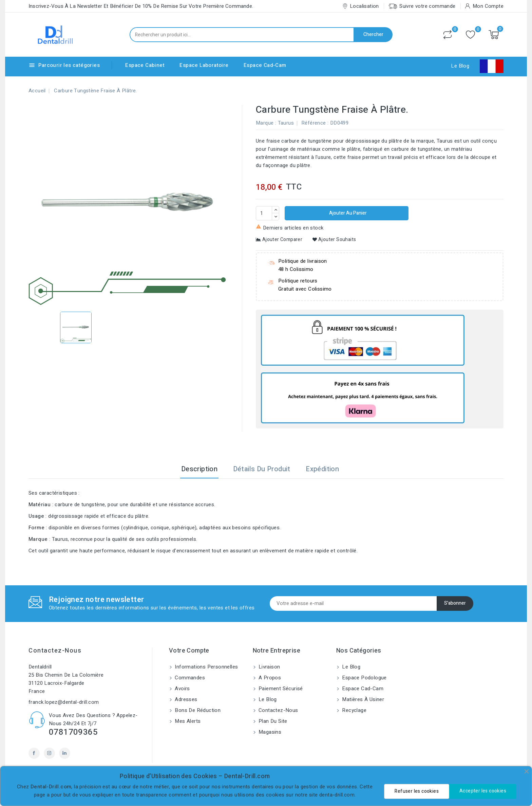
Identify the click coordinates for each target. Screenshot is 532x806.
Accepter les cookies (483, 791)
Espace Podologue (364, 678)
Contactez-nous (55, 651)
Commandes (189, 678)
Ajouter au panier (347, 213)
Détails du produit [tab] (262, 469)
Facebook (34, 753)
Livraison (269, 667)
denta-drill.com (337, 795)
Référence (314, 123)
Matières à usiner (362, 699)
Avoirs (182, 689)
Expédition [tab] (322, 469)
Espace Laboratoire (204, 65)
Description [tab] (199, 469)
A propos (269, 678)
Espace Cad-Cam (265, 65)
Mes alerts (187, 721)
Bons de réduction (197, 710)
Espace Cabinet (145, 65)
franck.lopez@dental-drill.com (64, 702)
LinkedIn (65, 753)
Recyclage (354, 710)
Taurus (286, 123)
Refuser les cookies (417, 791)
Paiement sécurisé (280, 689)
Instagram (49, 753)
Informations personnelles (206, 667)
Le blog (267, 699)
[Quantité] (264, 213)
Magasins (269, 732)
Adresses (185, 699)
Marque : (266, 123)
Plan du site (272, 721)
